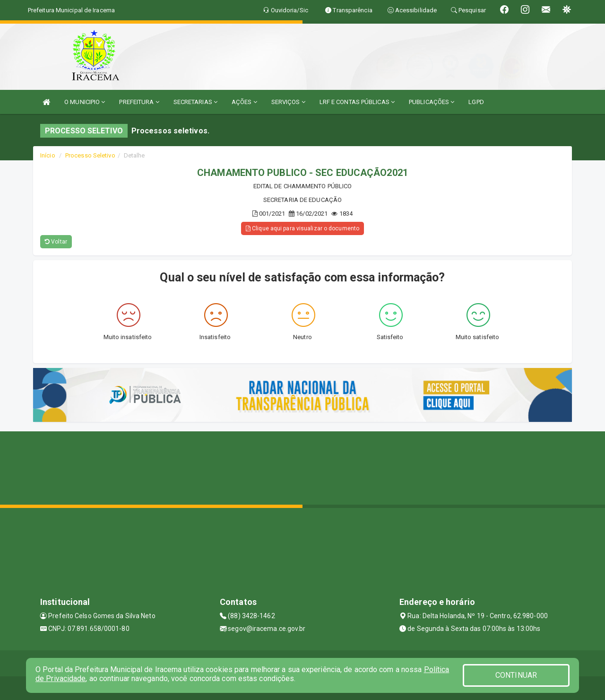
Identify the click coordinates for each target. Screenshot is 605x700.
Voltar (56, 242)
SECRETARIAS (195, 102)
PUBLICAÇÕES (432, 102)
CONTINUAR (516, 675)
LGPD (476, 102)
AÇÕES (244, 102)
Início (48, 155)
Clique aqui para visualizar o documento (302, 228)
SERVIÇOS (288, 102)
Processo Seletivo (90, 155)
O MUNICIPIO (85, 102)
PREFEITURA (139, 102)
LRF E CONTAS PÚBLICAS (357, 102)
